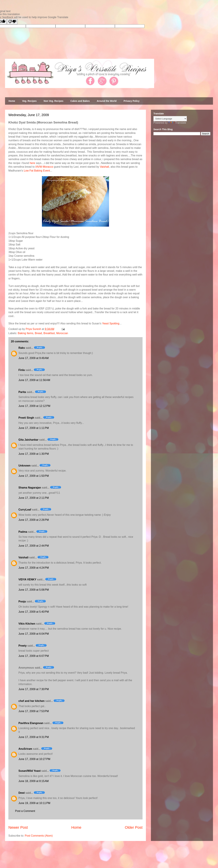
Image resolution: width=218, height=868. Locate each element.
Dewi (22, 793)
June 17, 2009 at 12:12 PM (34, 406)
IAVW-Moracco (44, 167)
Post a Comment (25, 811)
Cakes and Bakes (80, 101)
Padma (23, 532)
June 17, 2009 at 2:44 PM (34, 546)
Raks (22, 348)
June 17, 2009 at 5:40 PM (34, 612)
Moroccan (62, 333)
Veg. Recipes (29, 101)
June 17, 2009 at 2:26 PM (34, 520)
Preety (23, 646)
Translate (177, 123)
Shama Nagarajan (30, 488)
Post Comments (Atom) (39, 836)
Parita (22, 392)
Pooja (22, 601)
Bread (38, 333)
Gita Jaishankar (28, 440)
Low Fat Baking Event (37, 171)
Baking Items (25, 333)
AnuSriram (25, 749)
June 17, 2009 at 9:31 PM (34, 737)
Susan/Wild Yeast (30, 771)
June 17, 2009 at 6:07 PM (34, 656)
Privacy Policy (132, 101)
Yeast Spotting (111, 323)
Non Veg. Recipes (53, 101)
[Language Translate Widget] (170, 119)
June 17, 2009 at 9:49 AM (34, 358)
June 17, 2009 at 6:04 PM (34, 634)
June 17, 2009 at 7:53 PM (34, 711)
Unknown (24, 466)
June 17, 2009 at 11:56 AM (34, 380)
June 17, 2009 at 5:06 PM (34, 590)
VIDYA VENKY (27, 579)
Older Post (134, 827)
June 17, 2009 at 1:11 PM (34, 428)
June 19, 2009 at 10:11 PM (34, 803)
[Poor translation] (12, 22)
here (32, 163)
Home (12, 101)
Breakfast (49, 333)
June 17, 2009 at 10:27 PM (34, 759)
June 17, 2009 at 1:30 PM (34, 454)
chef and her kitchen (32, 701)
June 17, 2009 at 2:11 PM (34, 498)
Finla (22, 370)
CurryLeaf (25, 510)
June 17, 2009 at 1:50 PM (34, 476)
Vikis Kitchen (27, 624)
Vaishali (104, 167)
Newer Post (18, 827)
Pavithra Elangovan (31, 723)
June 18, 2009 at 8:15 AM (34, 781)
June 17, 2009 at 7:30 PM (34, 689)
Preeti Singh (26, 418)
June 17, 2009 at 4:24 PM (34, 568)
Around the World (107, 101)
